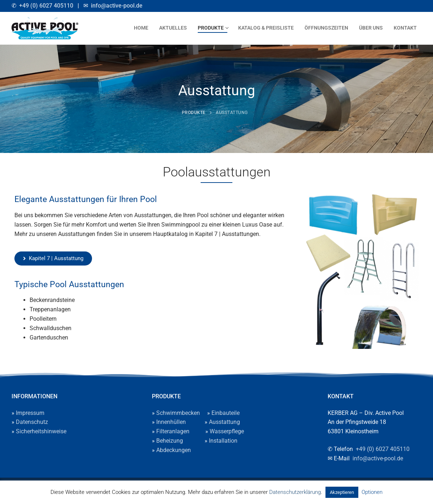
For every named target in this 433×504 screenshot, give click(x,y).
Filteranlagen (173, 431)
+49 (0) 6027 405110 (46, 6)
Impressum (30, 413)
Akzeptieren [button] (342, 492)
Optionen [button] (372, 492)
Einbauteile (226, 413)
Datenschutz (32, 422)
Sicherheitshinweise (41, 431)
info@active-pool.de (117, 6)
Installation (223, 441)
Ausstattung (224, 422)
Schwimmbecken (178, 413)
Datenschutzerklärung (295, 492)
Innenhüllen (171, 422)
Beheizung (170, 441)
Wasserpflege (227, 431)
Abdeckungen (174, 450)
